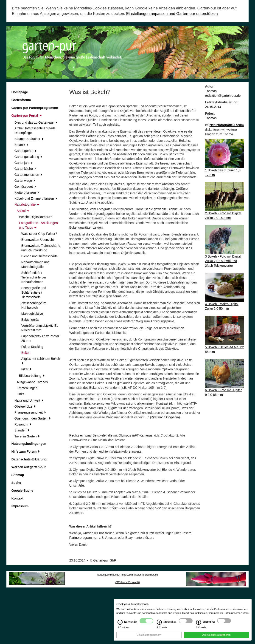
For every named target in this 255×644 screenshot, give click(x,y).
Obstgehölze (25, 406)
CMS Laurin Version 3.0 (128, 582)
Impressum (20, 506)
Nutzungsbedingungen (29, 444)
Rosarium (23, 424)
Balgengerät (30, 320)
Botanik (21, 145)
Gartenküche (25, 169)
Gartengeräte (25, 151)
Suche (16, 483)
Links (21, 394)
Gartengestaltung (28, 157)
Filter (27, 369)
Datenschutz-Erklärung (29, 459)
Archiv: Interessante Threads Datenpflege (35, 131)
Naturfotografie (27, 204)
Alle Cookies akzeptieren (216, 638)
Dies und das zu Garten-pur (36, 122)
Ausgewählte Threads (32, 382)
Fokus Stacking (32, 347)
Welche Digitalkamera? (36, 217)
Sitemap (18, 475)
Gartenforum (21, 100)
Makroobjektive (32, 314)
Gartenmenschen (28, 175)
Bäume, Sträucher (29, 139)
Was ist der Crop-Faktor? (39, 234)
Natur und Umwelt (29, 400)
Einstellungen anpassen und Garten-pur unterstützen (172, 14)
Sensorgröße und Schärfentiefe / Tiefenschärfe (34, 292)
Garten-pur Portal (27, 116)
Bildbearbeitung (32, 376)
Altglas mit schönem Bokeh (41, 361)
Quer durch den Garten (33, 418)
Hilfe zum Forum (26, 451)
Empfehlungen (27, 388)
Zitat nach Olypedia (165, 417)
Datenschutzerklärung (147, 575)
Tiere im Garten (27, 436)
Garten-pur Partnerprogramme (35, 108)
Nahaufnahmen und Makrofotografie (35, 264)
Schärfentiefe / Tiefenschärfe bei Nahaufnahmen (34, 277)
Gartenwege (25, 181)
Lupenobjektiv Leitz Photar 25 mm (40, 338)
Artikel (23, 211)
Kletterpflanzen (27, 193)
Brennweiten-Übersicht (38, 240)
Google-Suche (22, 491)
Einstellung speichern (149, 638)
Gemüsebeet (25, 187)
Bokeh (26, 353)
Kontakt (17, 498)
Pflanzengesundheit (30, 412)
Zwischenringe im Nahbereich (34, 305)
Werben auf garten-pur (29, 467)
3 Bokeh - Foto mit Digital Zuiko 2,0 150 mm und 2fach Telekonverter (223, 261)
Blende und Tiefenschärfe (40, 256)
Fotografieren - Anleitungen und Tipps (38, 225)
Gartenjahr (24, 163)
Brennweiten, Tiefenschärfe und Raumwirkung (41, 248)
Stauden (22, 430)
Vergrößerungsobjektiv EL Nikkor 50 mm (40, 328)
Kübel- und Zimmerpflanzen (36, 199)
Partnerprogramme (83, 538)
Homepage (20, 92)
